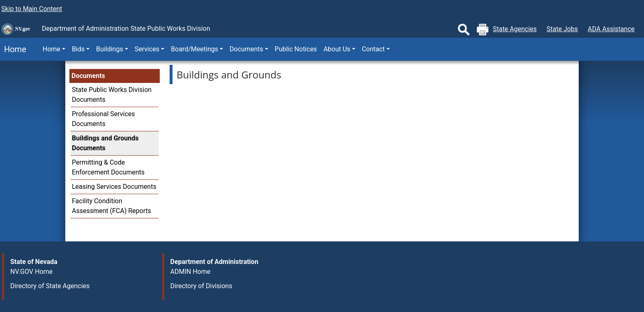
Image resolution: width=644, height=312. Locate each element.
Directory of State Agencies (50, 286)
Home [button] (52, 49)
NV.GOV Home (31, 272)
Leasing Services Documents (114, 187)
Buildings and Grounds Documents (105, 143)
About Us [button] (337, 49)
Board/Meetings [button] (194, 49)
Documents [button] (246, 49)
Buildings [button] (110, 49)
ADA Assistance (611, 29)
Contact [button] (373, 49)
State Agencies (515, 29)
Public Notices (296, 49)
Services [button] (147, 49)
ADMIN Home (191, 272)
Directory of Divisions (201, 286)
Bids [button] (78, 49)
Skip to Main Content (32, 9)
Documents (88, 76)
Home (13, 49)
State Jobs (562, 29)
